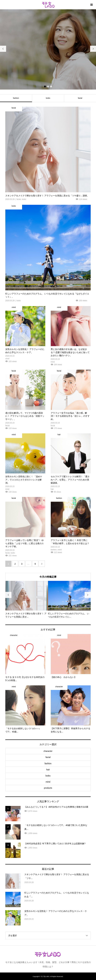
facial (48, 757)
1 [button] (45, 86)
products (48, 788)
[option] (48, 49)
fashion (48, 763)
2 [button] (48, 86)
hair (48, 770)
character (48, 751)
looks (48, 98)
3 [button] (51, 86)
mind (48, 782)
